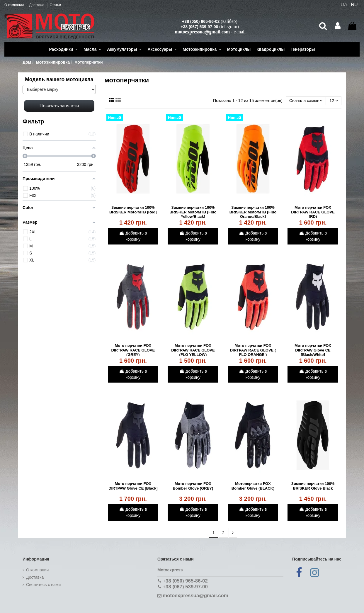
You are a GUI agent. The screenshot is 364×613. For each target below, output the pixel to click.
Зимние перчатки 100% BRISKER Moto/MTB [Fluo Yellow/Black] (193, 212)
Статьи (55, 5)
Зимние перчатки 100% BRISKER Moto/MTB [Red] (133, 210)
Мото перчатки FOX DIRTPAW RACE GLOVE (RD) (313, 212)
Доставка (37, 5)
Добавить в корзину (133, 236)
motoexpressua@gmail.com (202, 32)
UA (344, 5)
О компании (15, 5)
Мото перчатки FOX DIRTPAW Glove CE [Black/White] (313, 350)
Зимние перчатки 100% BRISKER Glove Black (313, 486)
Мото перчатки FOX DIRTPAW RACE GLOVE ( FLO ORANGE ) (253, 350)
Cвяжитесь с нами (43, 585)
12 (334, 101)
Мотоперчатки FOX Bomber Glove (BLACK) (253, 486)
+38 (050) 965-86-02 (201, 21)
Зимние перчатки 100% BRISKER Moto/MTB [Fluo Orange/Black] (253, 212)
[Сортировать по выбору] (306, 101)
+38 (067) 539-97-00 (199, 27)
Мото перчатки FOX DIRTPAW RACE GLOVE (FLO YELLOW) (193, 350)
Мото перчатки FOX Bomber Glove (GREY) (193, 486)
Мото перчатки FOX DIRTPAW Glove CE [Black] (133, 486)
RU (354, 5)
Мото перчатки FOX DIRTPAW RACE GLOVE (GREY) (133, 350)
